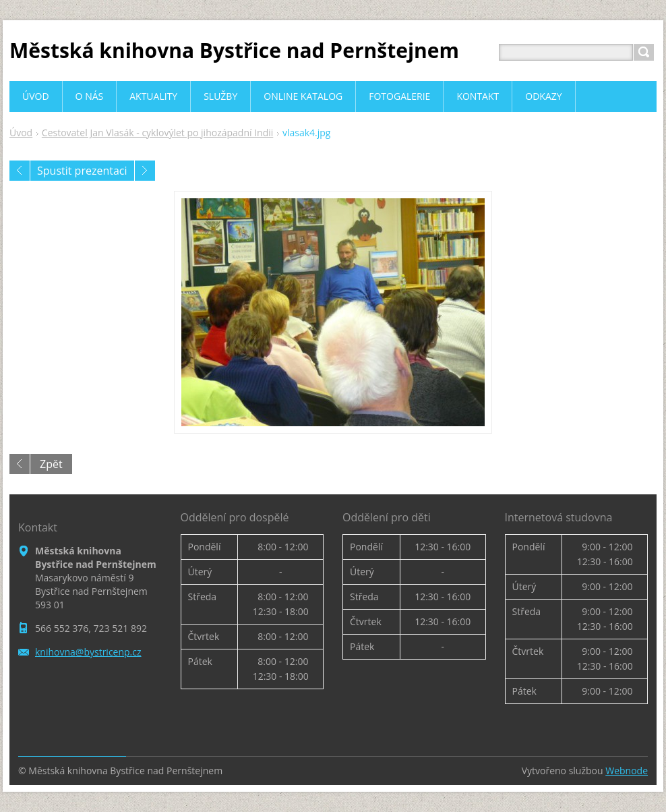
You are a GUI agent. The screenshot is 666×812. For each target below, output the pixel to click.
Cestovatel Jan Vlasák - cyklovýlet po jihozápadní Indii (157, 133)
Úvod (21, 133)
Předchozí (20, 171)
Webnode (627, 771)
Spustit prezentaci (82, 171)
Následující (145, 171)
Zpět (51, 464)
